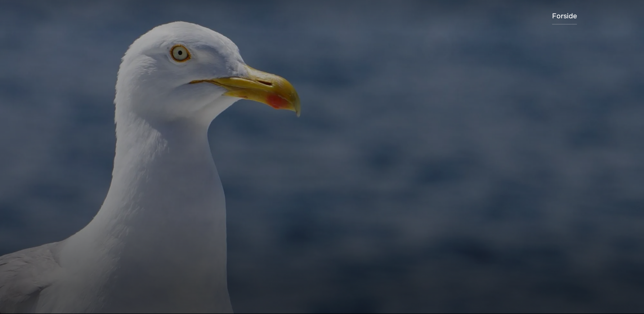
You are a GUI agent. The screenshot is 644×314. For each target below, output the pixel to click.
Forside (565, 16)
